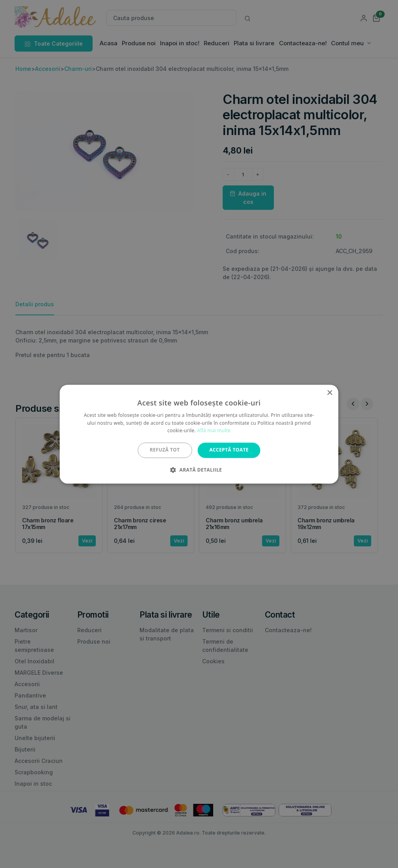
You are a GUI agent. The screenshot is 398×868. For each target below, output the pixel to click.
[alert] (199, 434)
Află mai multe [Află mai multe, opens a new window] (214, 431)
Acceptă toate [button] (229, 450)
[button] (199, 470)
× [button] (330, 393)
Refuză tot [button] (165, 450)
